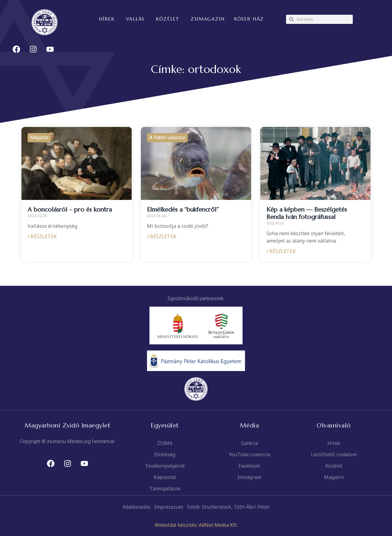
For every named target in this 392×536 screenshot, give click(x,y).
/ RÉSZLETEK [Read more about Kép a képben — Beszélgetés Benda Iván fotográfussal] (281, 251)
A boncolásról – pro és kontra (70, 210)
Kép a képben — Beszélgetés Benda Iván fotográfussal (307, 213)
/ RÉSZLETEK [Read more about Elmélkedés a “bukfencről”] (162, 236)
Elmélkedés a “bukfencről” (183, 210)
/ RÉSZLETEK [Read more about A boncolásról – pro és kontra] (42, 236)
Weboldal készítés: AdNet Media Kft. (196, 525)
